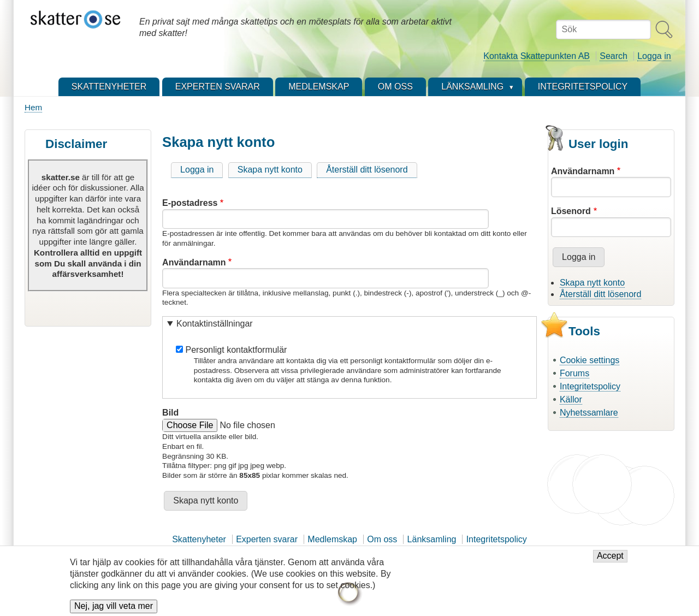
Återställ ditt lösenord (367, 170)
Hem (33, 107)
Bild (170, 413)
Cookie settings (590, 360)
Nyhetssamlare (589, 413)
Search (614, 56)
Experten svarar (267, 539)
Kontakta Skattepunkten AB (537, 56)
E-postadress (190, 203)
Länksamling (432, 539)
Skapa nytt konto (270, 170)
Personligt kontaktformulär (236, 350)
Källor (571, 399)
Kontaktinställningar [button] (215, 324)
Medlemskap (332, 539)
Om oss (382, 539)
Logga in (654, 56)
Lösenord (571, 211)
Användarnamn (194, 262)
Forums (574, 373)
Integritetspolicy (590, 386)
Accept (610, 561)
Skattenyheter (199, 539)
